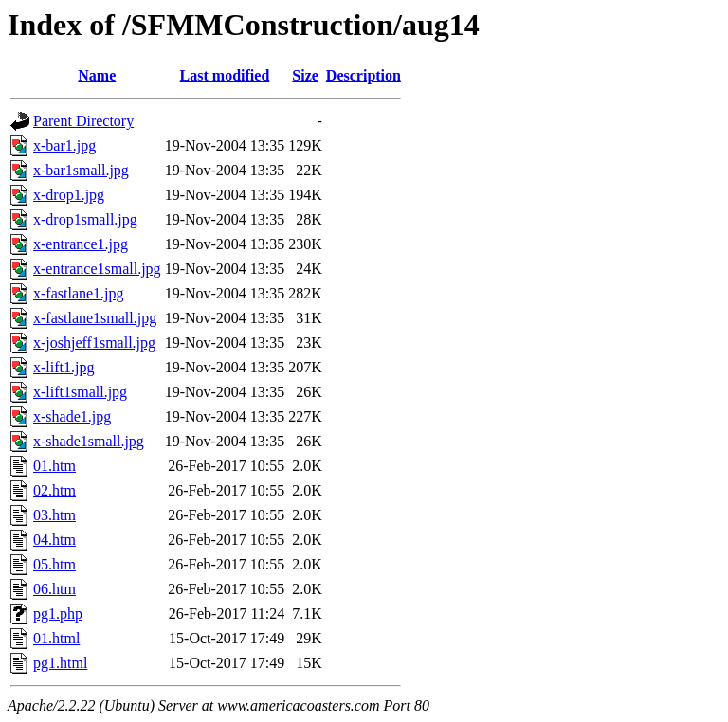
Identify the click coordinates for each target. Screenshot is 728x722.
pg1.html (60, 663)
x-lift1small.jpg (80, 392)
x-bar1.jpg (64, 145)
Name (97, 75)
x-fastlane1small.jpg (95, 318)
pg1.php (58, 614)
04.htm (55, 540)
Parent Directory (83, 121)
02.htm (55, 490)
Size (305, 75)
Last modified (225, 75)
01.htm (55, 466)
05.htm (55, 564)
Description (364, 75)
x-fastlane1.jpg (79, 293)
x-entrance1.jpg (81, 244)
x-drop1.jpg (69, 195)
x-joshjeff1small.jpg (94, 343)
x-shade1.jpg (72, 416)
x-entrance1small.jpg (97, 269)
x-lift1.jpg (64, 367)
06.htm (55, 589)
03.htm (55, 515)
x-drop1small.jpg (85, 219)
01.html (56, 638)
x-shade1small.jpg (89, 441)
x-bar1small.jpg (81, 170)
